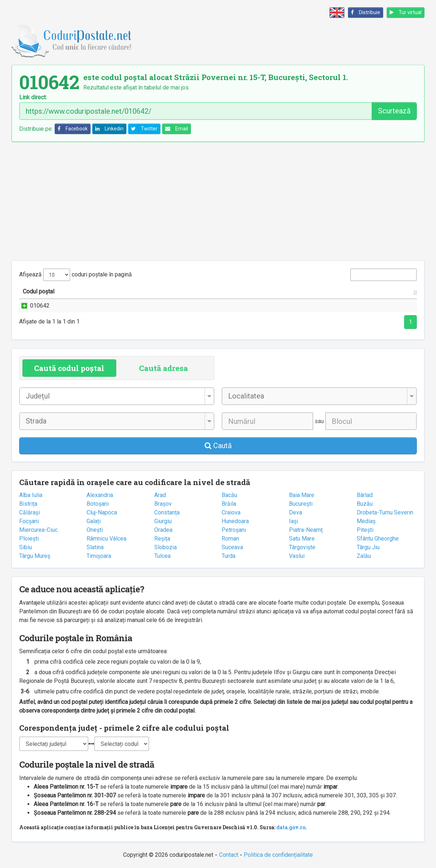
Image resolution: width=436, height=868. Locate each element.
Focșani (29, 521)
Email (175, 129)
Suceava (232, 547)
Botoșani (98, 504)
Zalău (364, 556)
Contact (229, 855)
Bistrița (28, 504)
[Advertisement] (218, 201)
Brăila (229, 504)
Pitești (365, 530)
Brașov (163, 504)
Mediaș (366, 521)
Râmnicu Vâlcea (106, 539)
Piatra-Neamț (306, 530)
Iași (294, 521)
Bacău (229, 495)
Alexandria (100, 495)
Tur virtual (404, 12)
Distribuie (364, 12)
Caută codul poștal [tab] (69, 368)
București (301, 504)
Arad (160, 495)
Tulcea (162, 556)
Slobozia (165, 547)
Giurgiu (163, 521)
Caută (218, 446)
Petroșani (234, 530)
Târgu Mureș (35, 556)
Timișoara (99, 556)
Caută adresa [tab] (163, 368)
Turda (229, 556)
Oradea (163, 530)
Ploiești (29, 539)
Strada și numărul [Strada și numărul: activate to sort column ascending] (114, 291)
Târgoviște (302, 547)
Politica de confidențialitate (278, 855)
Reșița (162, 539)
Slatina (95, 547)
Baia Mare (302, 495)
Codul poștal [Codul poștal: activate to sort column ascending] (39, 291)
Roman (230, 539)
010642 (33, 306)
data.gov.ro (291, 827)
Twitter (143, 129)
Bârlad (365, 495)
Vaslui (297, 556)
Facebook (71, 129)
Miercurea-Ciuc (38, 530)
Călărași (30, 512)
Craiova (231, 512)
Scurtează (394, 111)
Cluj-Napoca (102, 512)
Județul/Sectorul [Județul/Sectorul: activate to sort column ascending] (285, 291)
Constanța (167, 512)
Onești (95, 530)
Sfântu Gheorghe (378, 539)
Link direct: (33, 97)
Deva (295, 512)
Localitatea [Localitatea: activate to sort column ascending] (216, 291)
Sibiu (26, 547)
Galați (94, 521)
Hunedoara (235, 521)
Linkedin (108, 129)
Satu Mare (302, 539)
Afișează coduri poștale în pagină (76, 275)
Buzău (365, 504)
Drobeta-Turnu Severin (385, 512)
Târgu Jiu (368, 547)
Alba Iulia (31, 495)
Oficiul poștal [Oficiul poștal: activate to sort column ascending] (365, 291)
